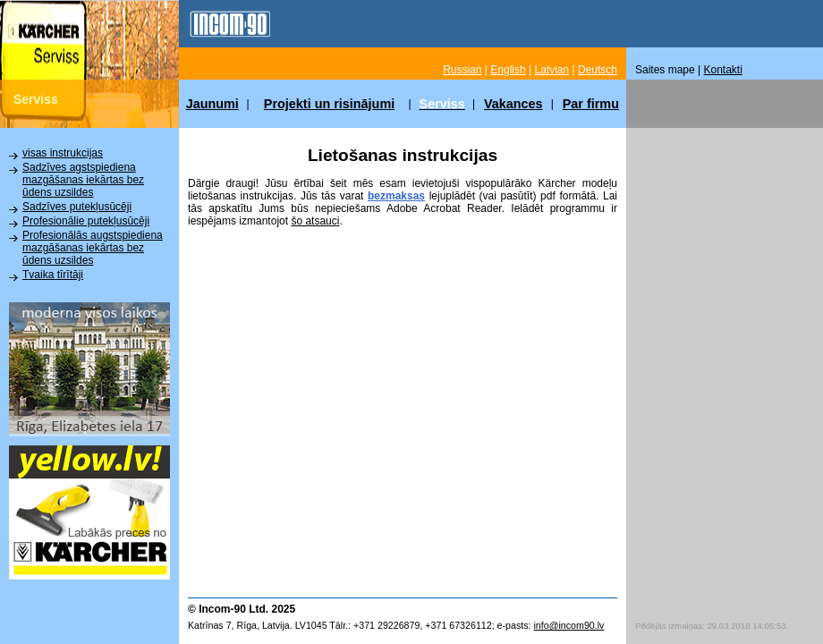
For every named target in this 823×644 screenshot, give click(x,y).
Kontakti (723, 70)
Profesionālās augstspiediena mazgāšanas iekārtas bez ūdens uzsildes (93, 248)
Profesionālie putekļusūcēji (86, 221)
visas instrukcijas (63, 153)
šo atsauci (315, 221)
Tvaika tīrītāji (53, 275)
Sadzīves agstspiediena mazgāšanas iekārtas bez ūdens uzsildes (83, 180)
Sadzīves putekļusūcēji (77, 207)
